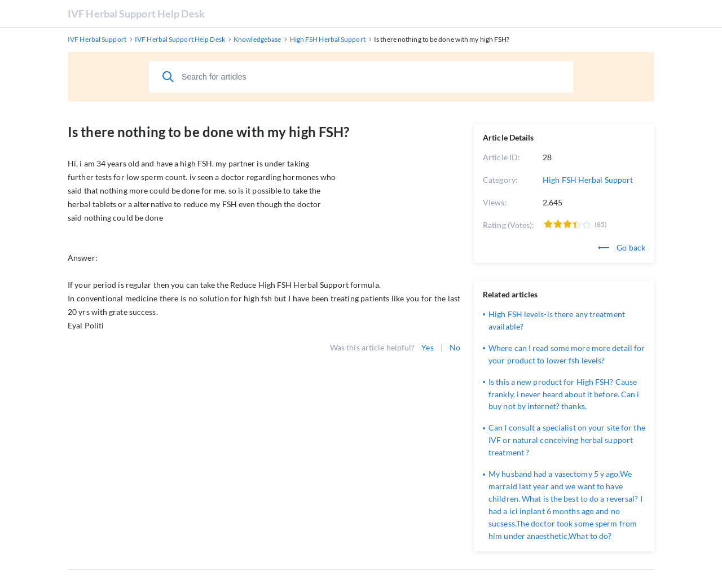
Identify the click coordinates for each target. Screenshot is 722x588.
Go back (622, 247)
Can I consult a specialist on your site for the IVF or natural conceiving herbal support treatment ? (567, 440)
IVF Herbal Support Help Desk (136, 14)
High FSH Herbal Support (588, 180)
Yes (427, 347)
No (455, 347)
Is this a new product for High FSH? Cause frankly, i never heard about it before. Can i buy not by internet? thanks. (564, 394)
